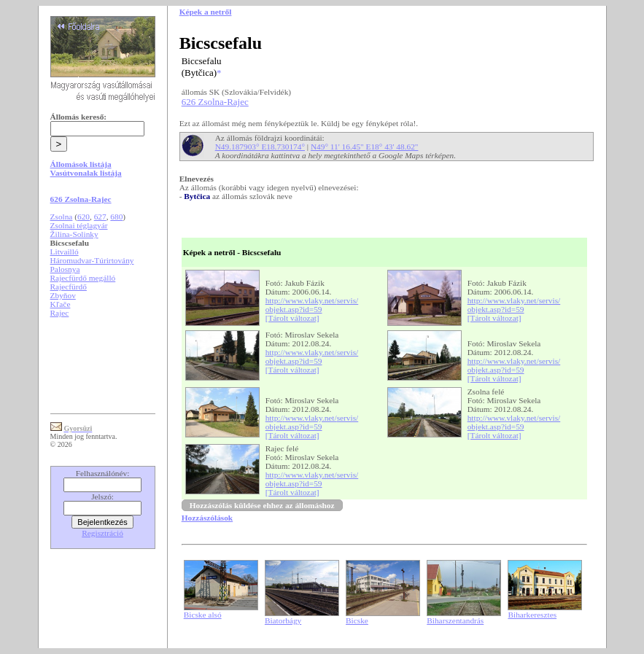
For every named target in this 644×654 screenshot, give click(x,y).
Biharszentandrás (455, 620)
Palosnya (65, 269)
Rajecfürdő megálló (83, 278)
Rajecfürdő (69, 287)
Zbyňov (63, 295)
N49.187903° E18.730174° (260, 147)
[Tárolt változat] (292, 318)
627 (100, 217)
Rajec (60, 313)
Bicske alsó (203, 615)
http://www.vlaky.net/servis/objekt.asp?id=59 (312, 305)
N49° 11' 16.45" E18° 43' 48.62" (365, 147)
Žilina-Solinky (74, 234)
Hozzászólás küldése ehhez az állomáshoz (262, 505)
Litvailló (65, 252)
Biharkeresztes (532, 615)
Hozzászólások (207, 518)
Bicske (357, 620)
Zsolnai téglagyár (79, 225)
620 (84, 217)
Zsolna (62, 217)
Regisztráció (102, 533)
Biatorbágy (283, 620)
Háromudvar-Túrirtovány (92, 260)
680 (116, 217)
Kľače (61, 304)
